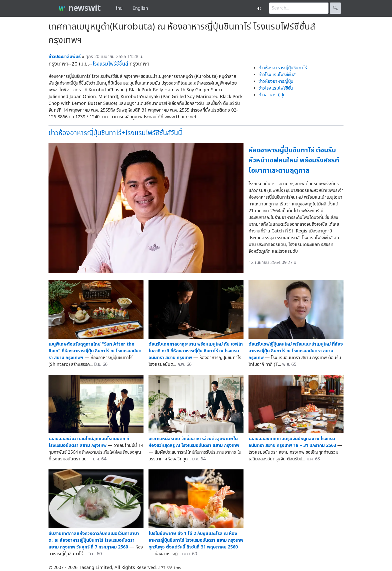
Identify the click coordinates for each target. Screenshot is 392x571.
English (140, 8)
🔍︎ (335, 8)
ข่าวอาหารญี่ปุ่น (272, 95)
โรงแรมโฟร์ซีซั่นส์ (110, 64)
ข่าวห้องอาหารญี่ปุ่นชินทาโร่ (283, 68)
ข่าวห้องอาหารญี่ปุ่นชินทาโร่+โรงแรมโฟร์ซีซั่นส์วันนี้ (115, 133)
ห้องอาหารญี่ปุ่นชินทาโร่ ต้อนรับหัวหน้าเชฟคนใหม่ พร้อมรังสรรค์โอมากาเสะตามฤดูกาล (294, 160)
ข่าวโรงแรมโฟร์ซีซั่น (276, 88)
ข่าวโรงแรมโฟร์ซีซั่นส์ (277, 75)
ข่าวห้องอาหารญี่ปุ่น (276, 81)
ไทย (119, 8)
